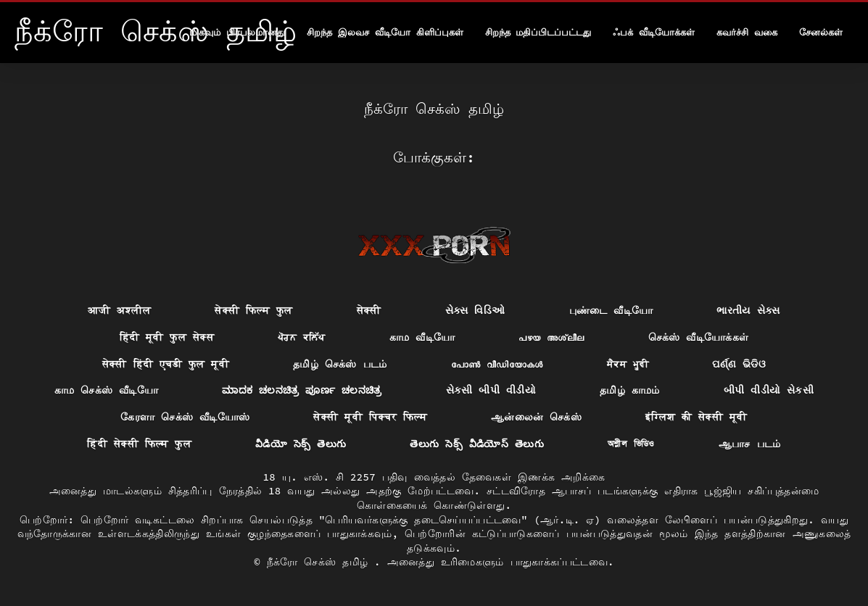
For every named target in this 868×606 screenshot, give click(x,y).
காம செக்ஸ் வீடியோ (106, 390)
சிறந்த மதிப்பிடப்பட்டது (538, 32)
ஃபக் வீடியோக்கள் (654, 32)
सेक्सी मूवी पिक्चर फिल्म (370, 417)
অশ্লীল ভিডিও (631, 444)
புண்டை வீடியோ (611, 310)
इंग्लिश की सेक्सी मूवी (696, 417)
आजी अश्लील (119, 310)
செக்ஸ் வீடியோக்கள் (699, 337)
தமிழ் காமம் (630, 390)
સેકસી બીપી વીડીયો (491, 390)
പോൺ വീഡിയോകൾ (497, 364)
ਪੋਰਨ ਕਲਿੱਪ (302, 337)
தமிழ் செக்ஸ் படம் (340, 364)
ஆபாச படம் (750, 444)
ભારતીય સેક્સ (748, 310)
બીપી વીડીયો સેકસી (769, 390)
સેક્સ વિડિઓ (475, 310)
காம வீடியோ (422, 337)
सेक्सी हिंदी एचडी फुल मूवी (166, 364)
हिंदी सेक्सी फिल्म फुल (139, 444)
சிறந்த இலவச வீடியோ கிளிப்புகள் (385, 32)
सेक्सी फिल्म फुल (253, 310)
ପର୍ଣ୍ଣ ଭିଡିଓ (739, 364)
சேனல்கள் (821, 32)
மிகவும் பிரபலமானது (237, 32)
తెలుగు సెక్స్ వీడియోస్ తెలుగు (476, 444)
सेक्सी (369, 310)
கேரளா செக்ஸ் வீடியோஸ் (185, 417)
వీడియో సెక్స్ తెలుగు (301, 444)
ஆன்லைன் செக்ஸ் (536, 417)
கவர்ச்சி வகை (747, 32)
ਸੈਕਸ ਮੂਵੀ (628, 364)
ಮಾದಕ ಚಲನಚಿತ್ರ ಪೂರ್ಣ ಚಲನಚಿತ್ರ (302, 390)
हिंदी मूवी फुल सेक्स (167, 337)
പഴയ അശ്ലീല (551, 337)
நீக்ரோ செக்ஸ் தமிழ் (321, 562)
